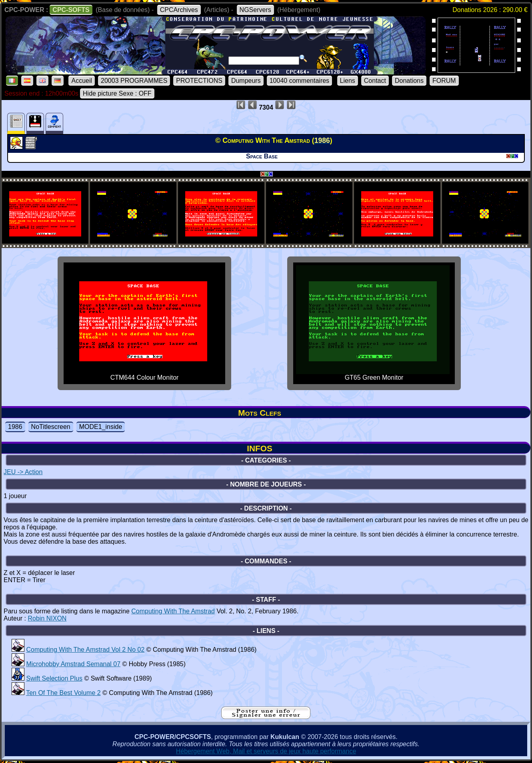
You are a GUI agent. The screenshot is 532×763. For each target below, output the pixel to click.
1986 (15, 427)
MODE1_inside (101, 427)
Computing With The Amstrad (173, 611)
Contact (375, 81)
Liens (348, 81)
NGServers (255, 10)
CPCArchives (179, 10)
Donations (409, 81)
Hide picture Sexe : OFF (117, 93)
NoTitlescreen (51, 427)
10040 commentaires (299, 81)
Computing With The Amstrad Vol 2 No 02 (85, 650)
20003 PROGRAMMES (134, 81)
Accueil (82, 81)
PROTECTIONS (199, 81)
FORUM (444, 81)
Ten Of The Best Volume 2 (63, 693)
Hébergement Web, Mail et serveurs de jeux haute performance (266, 751)
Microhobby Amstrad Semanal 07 (73, 664)
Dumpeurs (246, 81)
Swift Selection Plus (54, 678)
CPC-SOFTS (71, 10)
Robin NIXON (47, 618)
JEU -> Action (23, 472)
